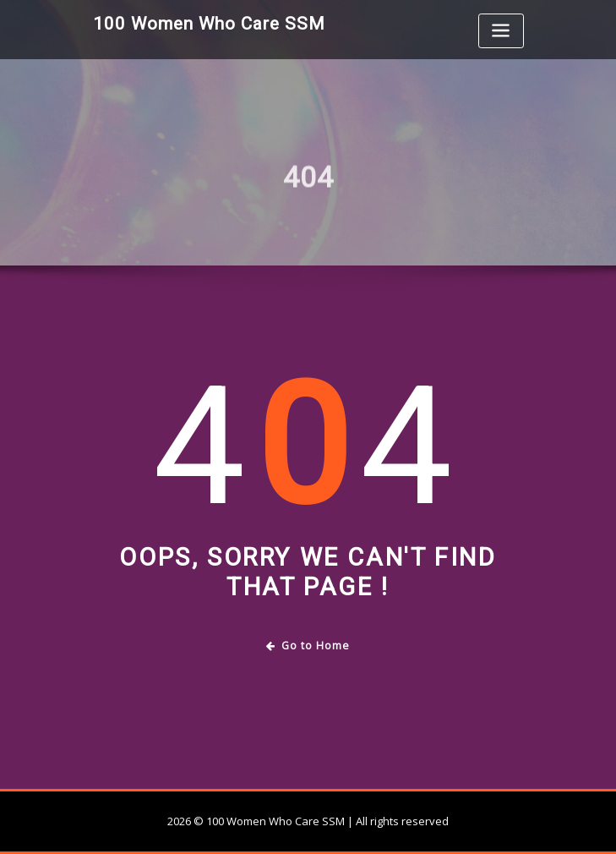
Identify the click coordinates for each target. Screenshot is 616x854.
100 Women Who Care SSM (209, 24)
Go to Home (308, 646)
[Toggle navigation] (501, 31)
